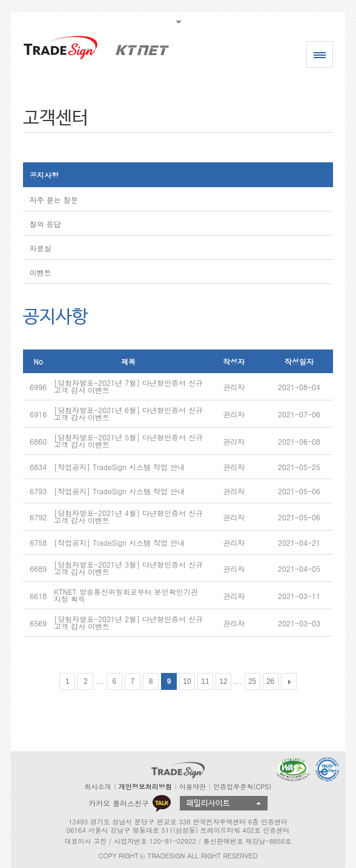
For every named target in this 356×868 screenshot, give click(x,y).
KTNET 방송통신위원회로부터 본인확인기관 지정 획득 (126, 595)
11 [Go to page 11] (205, 681)
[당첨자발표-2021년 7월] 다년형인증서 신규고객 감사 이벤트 (128, 386)
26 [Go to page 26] (270, 681)
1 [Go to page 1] (68, 681)
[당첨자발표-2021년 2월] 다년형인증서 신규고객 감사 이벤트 (128, 622)
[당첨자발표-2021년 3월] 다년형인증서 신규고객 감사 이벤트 (128, 568)
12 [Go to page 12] (223, 681)
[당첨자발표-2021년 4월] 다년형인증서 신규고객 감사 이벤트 (128, 516)
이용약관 (193, 787)
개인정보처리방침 (145, 787)
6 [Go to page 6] (115, 681)
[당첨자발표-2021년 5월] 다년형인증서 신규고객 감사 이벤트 (128, 441)
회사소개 (98, 787)
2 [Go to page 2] (86, 681)
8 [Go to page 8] (151, 681)
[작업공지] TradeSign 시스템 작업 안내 (119, 467)
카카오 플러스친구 (130, 803)
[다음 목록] (289, 681)
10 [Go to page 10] (187, 681)
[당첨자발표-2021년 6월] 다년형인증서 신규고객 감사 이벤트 (128, 413)
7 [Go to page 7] (133, 681)
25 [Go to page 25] (252, 681)
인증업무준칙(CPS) (242, 787)
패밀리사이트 (208, 803)
